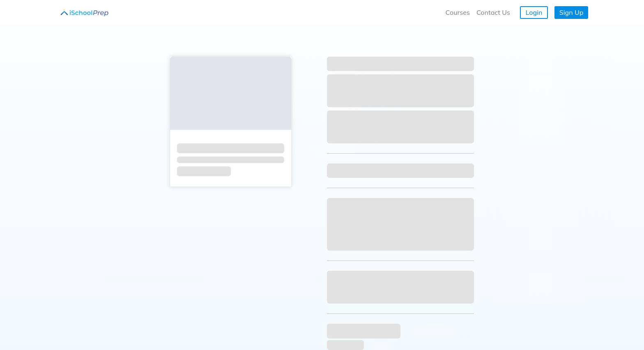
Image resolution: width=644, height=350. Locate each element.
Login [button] (534, 12)
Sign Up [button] (572, 12)
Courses (458, 12)
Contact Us (493, 12)
